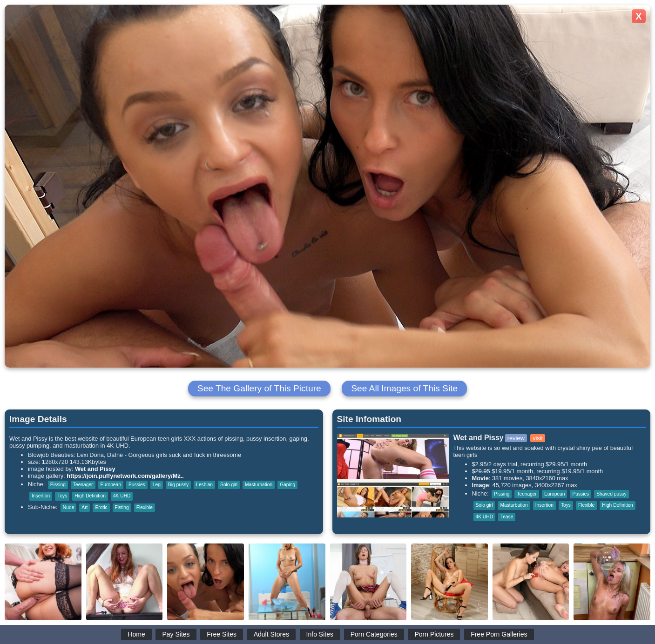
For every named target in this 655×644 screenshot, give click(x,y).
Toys (62, 496)
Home (136, 634)
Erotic (101, 507)
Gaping (287, 485)
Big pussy (178, 485)
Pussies (137, 485)
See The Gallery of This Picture (259, 388)
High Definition (90, 496)
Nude (68, 507)
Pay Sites (176, 634)
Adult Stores (271, 634)
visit (538, 438)
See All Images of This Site (404, 388)
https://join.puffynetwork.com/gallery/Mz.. (125, 476)
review (516, 438)
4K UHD (122, 496)
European (111, 485)
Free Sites (222, 634)
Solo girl (229, 485)
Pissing (58, 485)
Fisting (122, 507)
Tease (507, 517)
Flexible (145, 507)
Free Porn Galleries (499, 634)
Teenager (83, 485)
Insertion (41, 496)
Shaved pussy (611, 494)
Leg (157, 485)
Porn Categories (374, 634)
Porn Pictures (434, 634)
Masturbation (259, 485)
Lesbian (204, 485)
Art (84, 507)
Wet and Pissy (95, 469)
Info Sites (320, 634)
